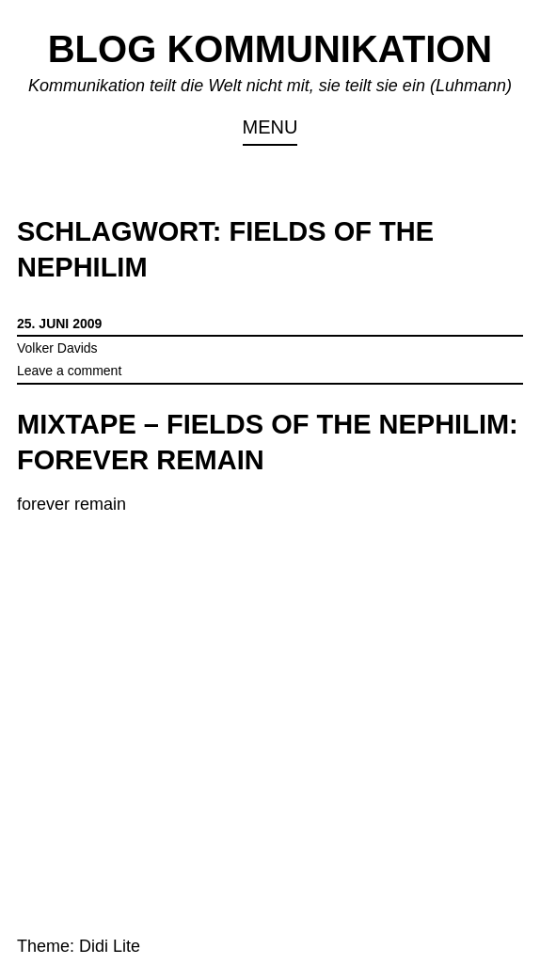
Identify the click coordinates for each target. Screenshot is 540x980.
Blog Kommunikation (270, 49)
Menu (270, 127)
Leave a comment (69, 371)
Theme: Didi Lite (79, 946)
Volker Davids (57, 348)
